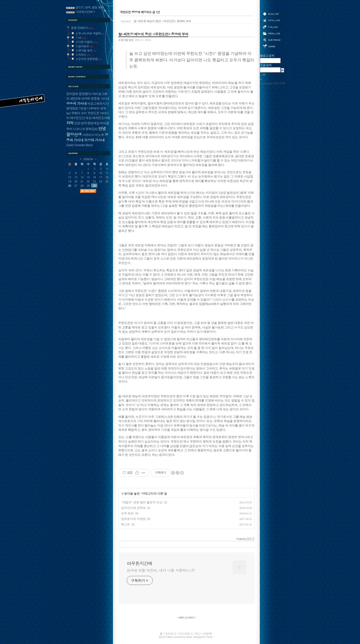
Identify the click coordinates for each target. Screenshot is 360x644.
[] (186, 618)
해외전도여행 (101, 118)
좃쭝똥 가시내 (100, 98)
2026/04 (88, 159)
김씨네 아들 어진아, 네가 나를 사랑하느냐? (161, 570)
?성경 (82, 108)
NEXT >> (192, 618)
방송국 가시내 (76, 103)
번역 (84, 123)
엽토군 (162, 637)
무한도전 (93, 113)
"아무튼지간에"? (85, 12)
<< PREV (181, 618)
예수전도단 (77, 118)
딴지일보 (72, 94)
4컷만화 (75, 98)
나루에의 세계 (96, 108)
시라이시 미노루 (93, 135)
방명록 (271, 40)
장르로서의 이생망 (133, 519)
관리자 (271, 46)
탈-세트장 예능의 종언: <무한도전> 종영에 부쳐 (156, 21)
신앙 (77, 123)
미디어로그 (271, 33)
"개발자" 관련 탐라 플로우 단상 (142, 502)
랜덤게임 (93, 123)
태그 (271, 27)
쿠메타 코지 (79, 113)
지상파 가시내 (94, 140)
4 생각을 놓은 (126, 40)
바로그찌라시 (96, 103)
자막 (70, 123)
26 (69, 185)
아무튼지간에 (139, 563)
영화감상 (91, 129)
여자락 (86, 98)
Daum (189, 637)
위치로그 (271, 20)
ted (68, 113)
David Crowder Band (79, 145)
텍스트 (125, 524)
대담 (88, 118)
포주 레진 (127, 513)
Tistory (209, 637)
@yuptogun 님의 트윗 (273, 83)
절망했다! (85, 94)
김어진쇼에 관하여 (133, 508)
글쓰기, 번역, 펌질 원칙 (89, 7)
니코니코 (79, 129)
